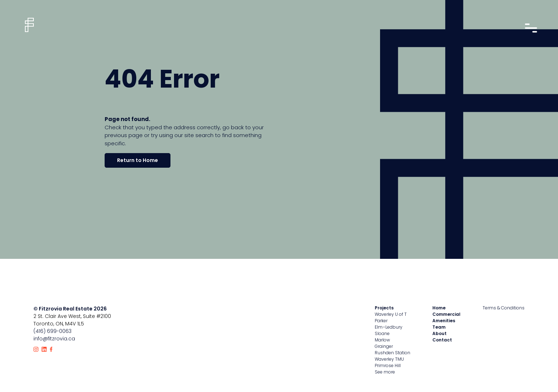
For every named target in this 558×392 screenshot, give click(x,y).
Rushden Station (393, 353)
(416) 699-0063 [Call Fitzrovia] (52, 331)
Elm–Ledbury (389, 327)
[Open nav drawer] (530, 28)
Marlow (382, 340)
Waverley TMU (389, 359)
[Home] (29, 25)
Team (439, 327)
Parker (381, 321)
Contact (442, 340)
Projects (384, 308)
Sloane (382, 333)
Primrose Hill (388, 365)
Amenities (444, 321)
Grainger (384, 346)
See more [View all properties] (385, 372)
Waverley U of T (391, 314)
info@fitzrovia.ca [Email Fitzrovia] (54, 339)
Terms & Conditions (504, 308)
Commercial (446, 314)
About (439, 333)
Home (439, 308)
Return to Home (138, 160)
